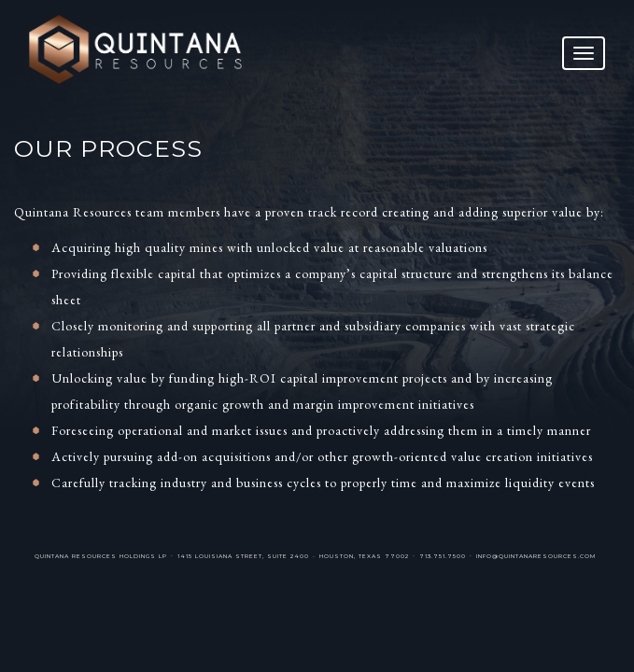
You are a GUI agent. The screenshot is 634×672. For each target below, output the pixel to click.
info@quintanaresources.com (536, 556)
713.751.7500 (443, 556)
